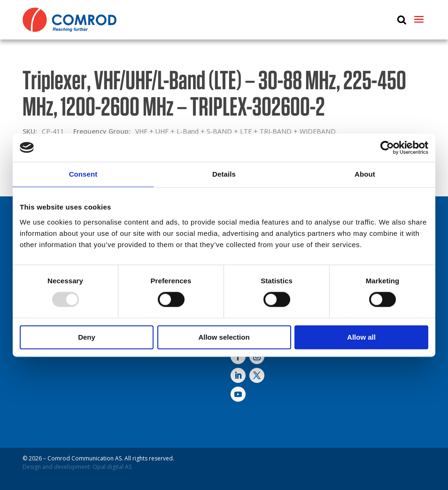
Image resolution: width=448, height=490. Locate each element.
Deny (87, 337)
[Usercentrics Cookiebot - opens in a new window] (387, 148)
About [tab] (365, 174)
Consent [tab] (83, 174)
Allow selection (224, 337)
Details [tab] (224, 174)
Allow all (361, 337)
